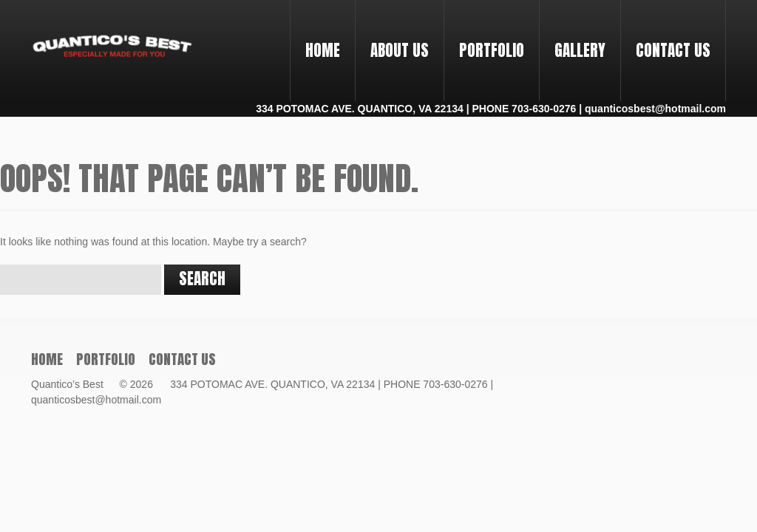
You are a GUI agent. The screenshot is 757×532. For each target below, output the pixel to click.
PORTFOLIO (486, 37)
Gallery (580, 50)
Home (323, 50)
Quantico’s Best (74, 384)
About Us (400, 50)
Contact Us (673, 50)
